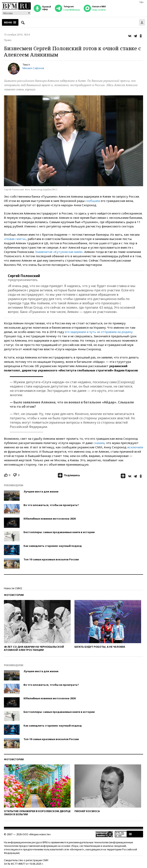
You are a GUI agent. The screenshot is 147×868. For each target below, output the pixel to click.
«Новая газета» (15, 239)
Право (8, 40)
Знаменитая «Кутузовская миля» (59, 252)
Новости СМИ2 (13, 588)
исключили (135, 447)
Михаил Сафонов (33, 68)
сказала (99, 443)
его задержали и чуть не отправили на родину (99, 332)
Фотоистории (14, 595)
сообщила (93, 201)
